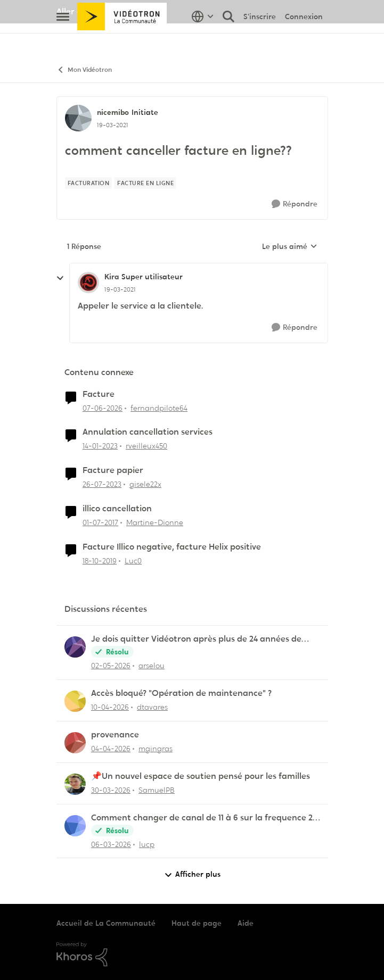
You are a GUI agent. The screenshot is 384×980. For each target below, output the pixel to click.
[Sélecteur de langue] (203, 40)
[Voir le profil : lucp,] (75, 826)
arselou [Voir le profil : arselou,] (152, 666)
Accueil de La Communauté (106, 923)
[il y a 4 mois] (111, 844)
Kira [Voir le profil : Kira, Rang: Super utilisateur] (112, 277)
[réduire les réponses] (60, 278)
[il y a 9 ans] (100, 523)
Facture (99, 394)
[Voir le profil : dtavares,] (75, 701)
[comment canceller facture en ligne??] (120, 289)
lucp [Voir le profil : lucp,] (147, 844)
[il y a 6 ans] (100, 561)
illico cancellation (117, 509)
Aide (246, 923)
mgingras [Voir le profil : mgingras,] (156, 749)
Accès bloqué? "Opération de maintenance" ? (181, 693)
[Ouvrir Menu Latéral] (63, 40)
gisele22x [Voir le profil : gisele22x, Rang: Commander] (145, 484)
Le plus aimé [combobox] (290, 247)
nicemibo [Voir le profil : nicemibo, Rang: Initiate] (113, 112)
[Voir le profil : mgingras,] (75, 743)
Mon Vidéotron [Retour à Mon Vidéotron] (84, 70)
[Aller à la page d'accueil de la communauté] (122, 40)
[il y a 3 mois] (110, 707)
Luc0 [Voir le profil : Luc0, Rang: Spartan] (133, 561)
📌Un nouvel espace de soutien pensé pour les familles (201, 776)
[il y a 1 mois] (103, 408)
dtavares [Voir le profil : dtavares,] (152, 707)
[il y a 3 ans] (100, 446)
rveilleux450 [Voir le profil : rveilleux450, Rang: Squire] (146, 446)
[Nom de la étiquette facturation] (89, 183)
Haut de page (197, 923)
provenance (115, 735)
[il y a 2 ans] (102, 484)
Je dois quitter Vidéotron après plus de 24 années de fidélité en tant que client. (196, 639)
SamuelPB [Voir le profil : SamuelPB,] (157, 790)
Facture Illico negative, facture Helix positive (172, 547)
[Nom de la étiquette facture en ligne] (145, 183)
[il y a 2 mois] (111, 666)
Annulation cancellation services (148, 432)
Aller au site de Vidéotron (107, 11)
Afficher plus (192, 874)
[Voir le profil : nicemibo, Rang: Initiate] (78, 118)
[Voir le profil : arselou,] (75, 647)
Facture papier (113, 470)
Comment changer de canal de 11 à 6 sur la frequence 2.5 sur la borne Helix (205, 818)
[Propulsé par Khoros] (192, 954)
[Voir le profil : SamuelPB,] (75, 784)
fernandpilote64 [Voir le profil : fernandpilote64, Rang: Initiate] (159, 408)
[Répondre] (295, 204)
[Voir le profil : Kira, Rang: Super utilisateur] (88, 283)
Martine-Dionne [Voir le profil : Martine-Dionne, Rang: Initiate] (155, 522)
